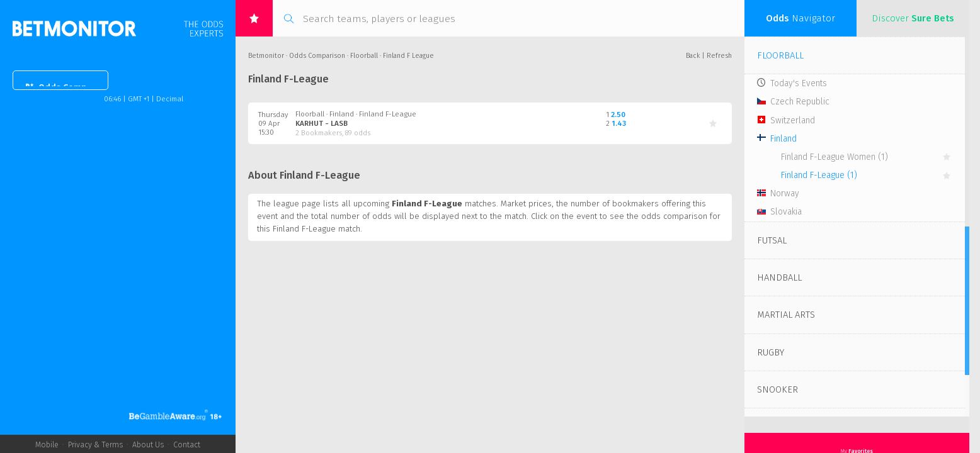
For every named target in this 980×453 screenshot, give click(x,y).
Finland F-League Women (835, 157)
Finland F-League (819, 175)
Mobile (47, 445)
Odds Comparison (70, 88)
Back (693, 56)
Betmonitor (266, 56)
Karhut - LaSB (322, 123)
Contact (187, 445)
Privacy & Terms (95, 445)
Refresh (719, 56)
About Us (148, 445)
